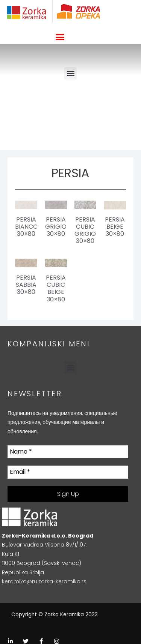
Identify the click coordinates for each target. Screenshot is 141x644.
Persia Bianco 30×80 (27, 227)
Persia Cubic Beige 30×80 (56, 288)
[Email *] (68, 472)
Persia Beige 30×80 (115, 227)
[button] (60, 37)
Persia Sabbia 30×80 (26, 285)
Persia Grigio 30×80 (56, 227)
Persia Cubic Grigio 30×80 (85, 230)
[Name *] (68, 452)
